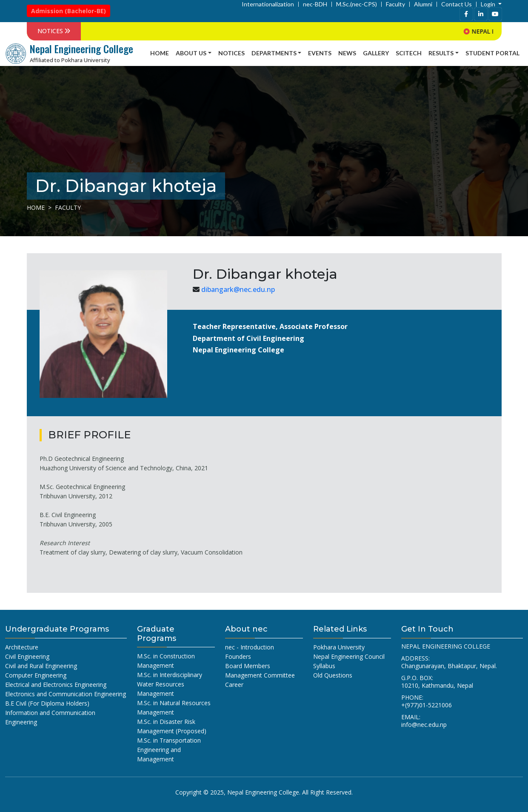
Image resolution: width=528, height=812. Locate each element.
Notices (231, 53)
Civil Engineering (27, 656)
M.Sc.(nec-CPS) (357, 4)
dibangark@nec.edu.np (238, 289)
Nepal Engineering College (263, 792)
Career (234, 685)
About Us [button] (191, 53)
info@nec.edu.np (424, 725)
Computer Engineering (36, 675)
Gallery (376, 53)
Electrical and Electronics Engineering (56, 685)
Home (160, 53)
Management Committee (260, 675)
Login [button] (489, 4)
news (347, 53)
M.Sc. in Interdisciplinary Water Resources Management (170, 684)
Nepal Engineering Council (349, 656)
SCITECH (409, 53)
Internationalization (268, 4)
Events (320, 53)
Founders (238, 656)
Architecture (22, 647)
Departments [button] (274, 53)
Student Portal (492, 53)
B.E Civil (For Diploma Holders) (47, 703)
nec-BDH (315, 4)
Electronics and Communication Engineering (66, 694)
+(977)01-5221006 (427, 705)
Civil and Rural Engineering (41, 666)
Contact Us (457, 4)
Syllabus (324, 666)
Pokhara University (339, 647)
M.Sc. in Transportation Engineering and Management (169, 750)
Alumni (423, 4)
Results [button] (441, 53)
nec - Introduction (250, 647)
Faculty (395, 4)
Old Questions (333, 675)
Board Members (248, 666)
